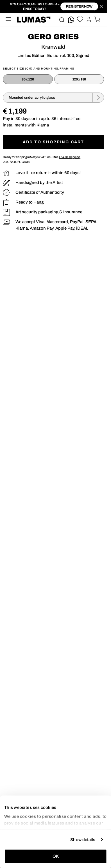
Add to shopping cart (53, 142)
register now (79, 6)
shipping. (70, 157)
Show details (83, 839)
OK (56, 856)
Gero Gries (53, 37)
